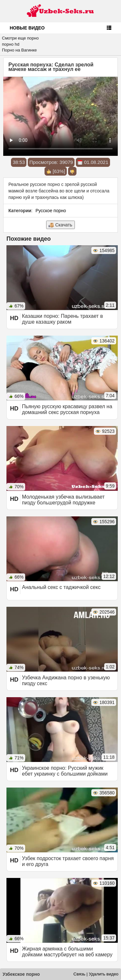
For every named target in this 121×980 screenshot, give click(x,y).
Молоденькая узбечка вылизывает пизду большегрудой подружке (63, 500)
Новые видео (27, 28)
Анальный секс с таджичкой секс (61, 587)
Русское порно (51, 211)
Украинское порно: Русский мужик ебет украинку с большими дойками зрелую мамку (65, 774)
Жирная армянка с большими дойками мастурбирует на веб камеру (67, 952)
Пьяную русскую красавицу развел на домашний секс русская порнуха (67, 409)
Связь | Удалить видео (96, 974)
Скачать (60, 225)
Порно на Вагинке (19, 50)
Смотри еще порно (20, 38)
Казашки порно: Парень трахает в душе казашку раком (62, 319)
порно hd (11, 44)
